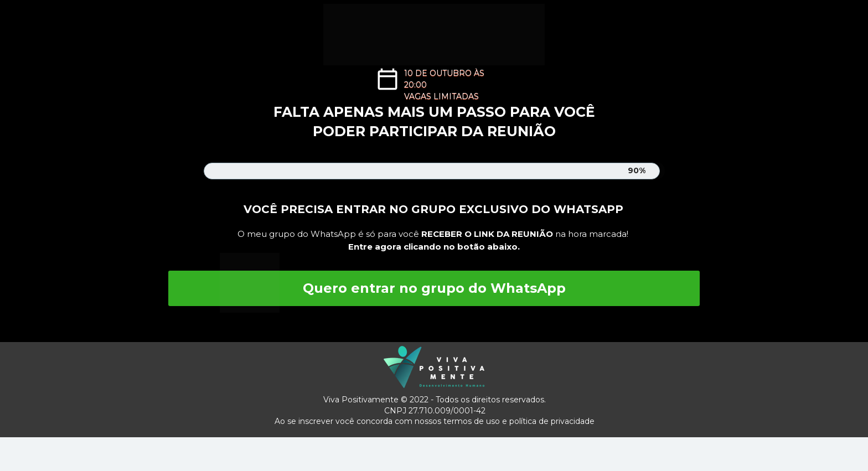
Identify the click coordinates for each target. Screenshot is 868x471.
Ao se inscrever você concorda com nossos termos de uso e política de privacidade (435, 421)
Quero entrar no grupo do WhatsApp (434, 288)
